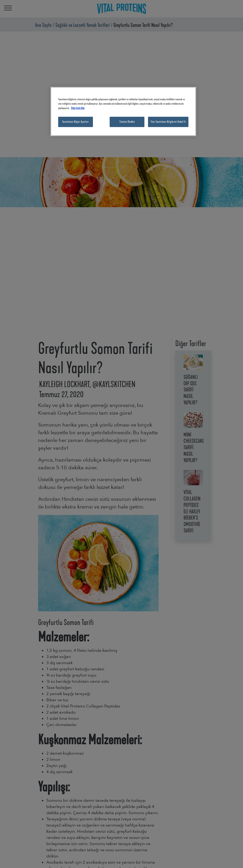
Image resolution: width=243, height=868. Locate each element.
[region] (123, 111)
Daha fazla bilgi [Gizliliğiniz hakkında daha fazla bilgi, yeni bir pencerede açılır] (78, 108)
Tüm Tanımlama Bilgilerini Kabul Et (168, 122)
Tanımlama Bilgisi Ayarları (76, 122)
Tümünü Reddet (127, 122)
